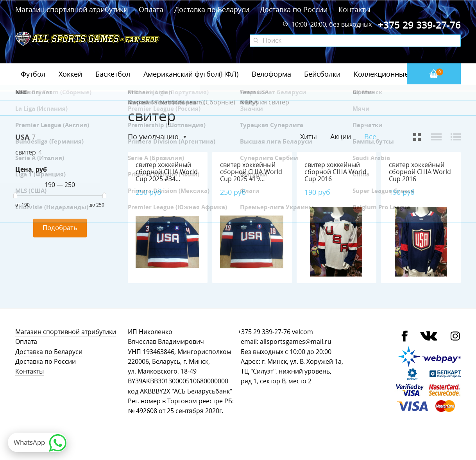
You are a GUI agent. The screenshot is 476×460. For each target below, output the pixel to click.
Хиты (309, 137)
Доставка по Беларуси (212, 9)
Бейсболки (322, 74)
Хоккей (70, 74)
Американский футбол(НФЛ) (191, 74)
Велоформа (271, 74)
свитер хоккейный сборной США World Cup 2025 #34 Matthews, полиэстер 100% (167, 179)
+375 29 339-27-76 (264, 332)
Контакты (354, 9)
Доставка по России (294, 9)
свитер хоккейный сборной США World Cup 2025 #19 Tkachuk (251, 175)
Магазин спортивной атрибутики (72, 9)
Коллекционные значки (394, 74)
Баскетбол (113, 74)
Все (370, 137)
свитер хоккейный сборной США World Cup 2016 (336, 172)
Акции (341, 137)
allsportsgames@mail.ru (296, 342)
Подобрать (60, 227)
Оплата (151, 9)
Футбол (33, 74)
